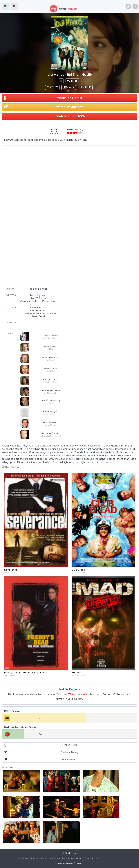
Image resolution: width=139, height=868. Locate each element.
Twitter (128, 6)
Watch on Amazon (70, 107)
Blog (24, 858)
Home (16, 858)
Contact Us (59, 858)
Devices (34, 858)
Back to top (71, 853)
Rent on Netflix (70, 745)
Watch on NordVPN (71, 116)
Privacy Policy (91, 858)
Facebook (135, 6)
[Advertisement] (59, 258)
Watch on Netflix (69, 98)
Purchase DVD (70, 760)
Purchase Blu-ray (70, 752)
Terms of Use (75, 858)
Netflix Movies (66, 864)
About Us (46, 858)
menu (5, 6)
